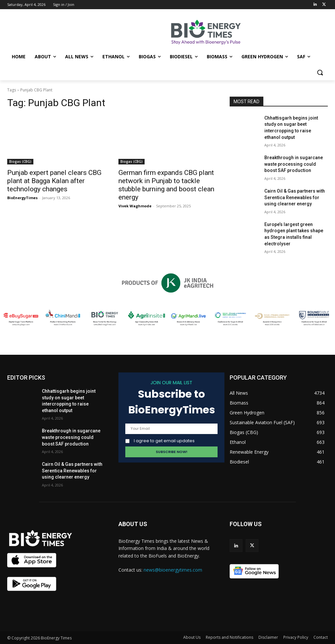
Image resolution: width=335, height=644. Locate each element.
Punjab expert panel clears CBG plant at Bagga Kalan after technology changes (54, 181)
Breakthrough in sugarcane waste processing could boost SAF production (294, 164)
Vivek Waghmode (135, 206)
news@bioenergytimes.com (173, 570)
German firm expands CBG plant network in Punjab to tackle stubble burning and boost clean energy (166, 185)
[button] (320, 72)
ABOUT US (133, 524)
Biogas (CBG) (20, 161)
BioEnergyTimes (22, 198)
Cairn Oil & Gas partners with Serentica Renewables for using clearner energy (295, 197)
